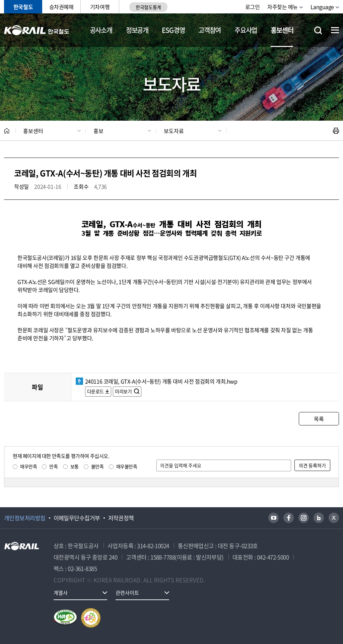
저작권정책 (121, 518)
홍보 (98, 131)
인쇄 (336, 131)
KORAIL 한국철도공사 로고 (37, 30)
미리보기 (124, 391)
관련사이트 (127, 593)
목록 (319, 419)
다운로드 (95, 391)
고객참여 (210, 30)
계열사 (61, 593)
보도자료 (174, 131)
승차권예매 (61, 7)
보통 (75, 466)
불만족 (97, 466)
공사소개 (101, 30)
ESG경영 (173, 30)
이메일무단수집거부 (77, 518)
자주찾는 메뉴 (283, 7)
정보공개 (137, 30)
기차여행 (100, 7)
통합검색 (318, 30)
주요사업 (246, 30)
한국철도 (23, 7)
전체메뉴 (335, 30)
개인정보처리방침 (25, 518)
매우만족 (28, 466)
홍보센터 (282, 30)
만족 (53, 466)
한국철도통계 (148, 7)
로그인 (253, 7)
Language (322, 7)
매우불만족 (127, 466)
